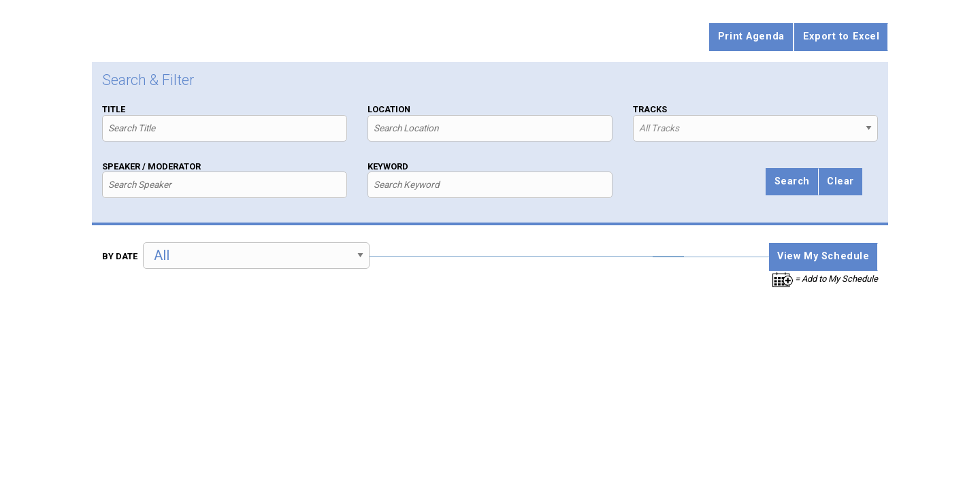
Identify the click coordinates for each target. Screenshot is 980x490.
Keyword (388, 166)
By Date (120, 256)
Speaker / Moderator (151, 166)
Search (792, 181)
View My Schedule (823, 256)
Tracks (650, 109)
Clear (840, 181)
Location (389, 109)
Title (114, 109)
